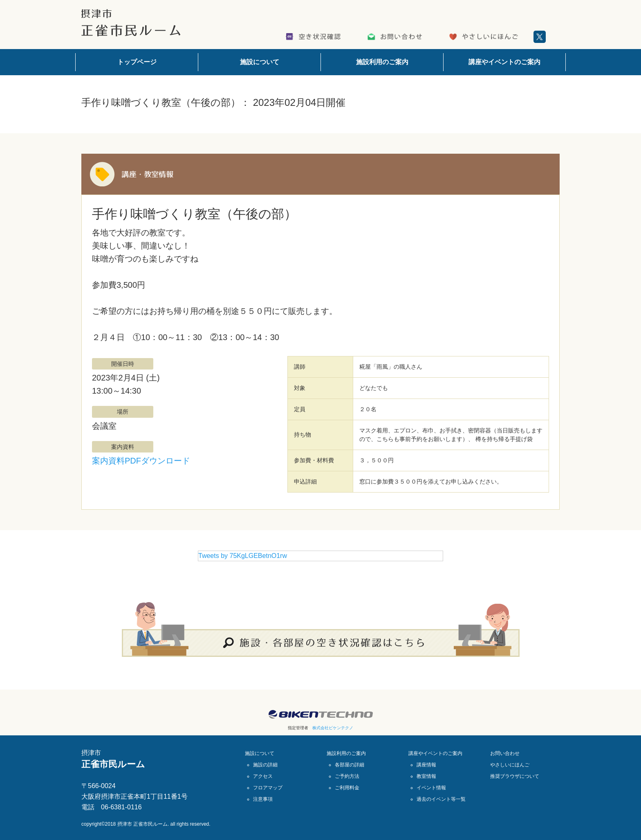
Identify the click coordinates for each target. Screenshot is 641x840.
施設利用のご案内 (382, 62)
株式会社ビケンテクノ (333, 728)
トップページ (137, 62)
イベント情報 (431, 788)
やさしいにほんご (510, 765)
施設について (260, 62)
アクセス (263, 776)
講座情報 (426, 765)
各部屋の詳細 (350, 765)
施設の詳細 (265, 765)
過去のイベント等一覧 (441, 799)
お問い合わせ (505, 753)
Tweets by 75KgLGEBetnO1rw (243, 556)
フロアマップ (268, 788)
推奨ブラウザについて (515, 776)
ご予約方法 (347, 776)
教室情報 (426, 776)
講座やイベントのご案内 (504, 62)
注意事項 (263, 799)
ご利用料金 (347, 788)
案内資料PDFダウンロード (141, 461)
